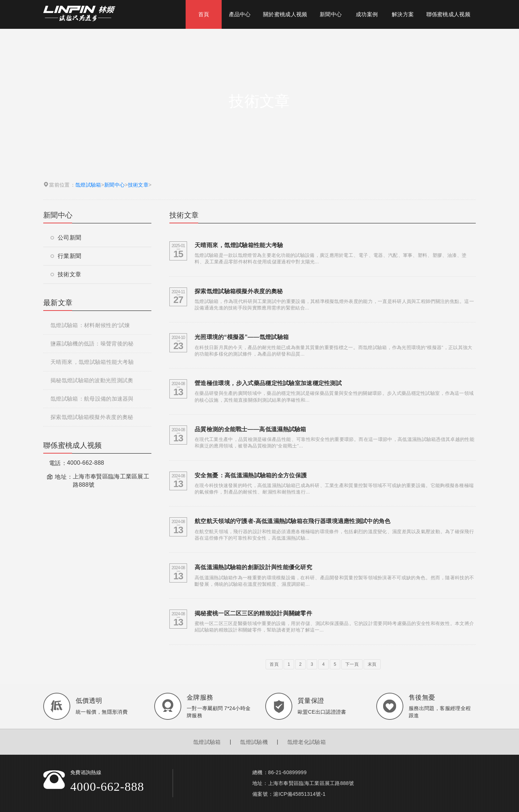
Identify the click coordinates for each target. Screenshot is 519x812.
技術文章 (138, 185)
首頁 (204, 14)
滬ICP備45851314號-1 (299, 794)
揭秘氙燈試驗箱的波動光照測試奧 (92, 380)
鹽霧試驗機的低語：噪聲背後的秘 (92, 343)
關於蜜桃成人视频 (285, 14)
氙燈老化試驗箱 (307, 742)
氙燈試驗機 (254, 742)
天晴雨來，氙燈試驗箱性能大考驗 (92, 362)
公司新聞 (66, 238)
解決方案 (403, 14)
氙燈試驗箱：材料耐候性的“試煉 (90, 325)
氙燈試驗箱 (88, 185)
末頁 (372, 664)
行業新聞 (66, 256)
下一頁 (352, 664)
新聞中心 (331, 14)
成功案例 (367, 14)
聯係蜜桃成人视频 (448, 14)
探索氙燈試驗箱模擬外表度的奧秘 (92, 417)
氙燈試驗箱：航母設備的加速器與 (92, 399)
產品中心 (240, 14)
